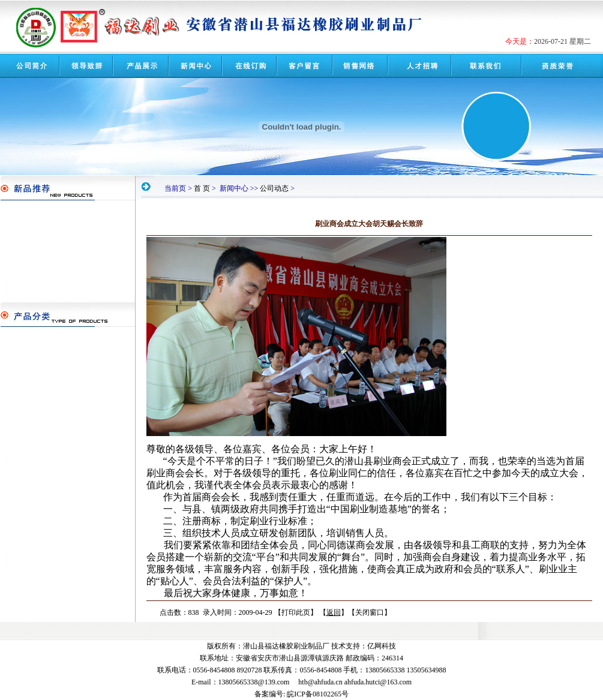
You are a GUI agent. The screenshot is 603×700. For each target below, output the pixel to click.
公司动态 (274, 188)
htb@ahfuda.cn (320, 682)
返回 (334, 612)
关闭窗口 (370, 612)
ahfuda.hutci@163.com (378, 682)
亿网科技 (382, 646)
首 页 (202, 188)
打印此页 (296, 612)
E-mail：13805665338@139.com (240, 682)
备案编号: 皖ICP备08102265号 (301, 694)
